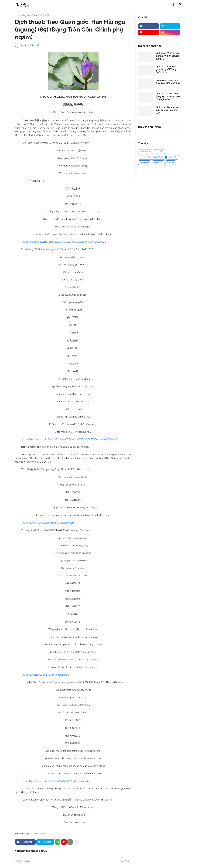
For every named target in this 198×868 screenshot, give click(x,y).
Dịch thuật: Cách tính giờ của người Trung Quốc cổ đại (166, 69)
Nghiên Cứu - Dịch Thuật (36, 15)
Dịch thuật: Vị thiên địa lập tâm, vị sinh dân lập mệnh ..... (167, 56)
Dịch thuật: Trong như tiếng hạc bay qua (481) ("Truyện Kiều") (168, 96)
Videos (171, 163)
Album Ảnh (145, 152)
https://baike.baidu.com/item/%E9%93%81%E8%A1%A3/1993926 (56, 781)
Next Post (124, 861)
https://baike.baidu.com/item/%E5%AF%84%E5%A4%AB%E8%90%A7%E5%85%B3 (64, 242)
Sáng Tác (173, 157)
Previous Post (24, 861)
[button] (174, 5)
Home (18, 15)
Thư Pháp (145, 163)
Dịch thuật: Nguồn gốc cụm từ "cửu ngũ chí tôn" (167, 110)
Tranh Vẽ (158, 163)
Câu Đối (159, 152)
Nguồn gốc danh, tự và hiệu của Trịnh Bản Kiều (168, 81)
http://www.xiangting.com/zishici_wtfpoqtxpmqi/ (48, 523)
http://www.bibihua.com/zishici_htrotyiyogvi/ (46, 675)
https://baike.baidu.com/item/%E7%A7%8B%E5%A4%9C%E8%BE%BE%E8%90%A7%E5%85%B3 (71, 439)
